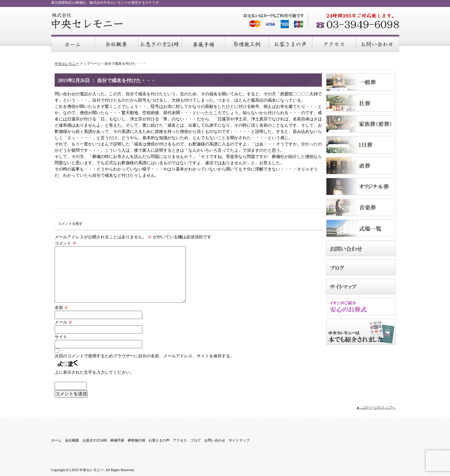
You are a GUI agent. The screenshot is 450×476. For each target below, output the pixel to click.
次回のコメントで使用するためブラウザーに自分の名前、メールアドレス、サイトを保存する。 (144, 356)
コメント (66, 243)
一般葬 (361, 82)
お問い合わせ (378, 44)
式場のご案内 (361, 228)
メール (64, 322)
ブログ (361, 267)
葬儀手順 (204, 44)
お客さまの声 (291, 44)
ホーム (73, 44)
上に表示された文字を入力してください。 (94, 372)
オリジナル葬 (361, 187)
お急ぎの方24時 (161, 44)
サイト (61, 337)
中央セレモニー (87, 21)
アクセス (335, 44)
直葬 (361, 166)
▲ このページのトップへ (376, 407)
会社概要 (117, 44)
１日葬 (361, 145)
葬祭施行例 (248, 44)
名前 (61, 308)
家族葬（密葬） (361, 124)
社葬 (361, 103)
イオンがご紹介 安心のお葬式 (361, 307)
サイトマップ (361, 287)
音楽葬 (361, 207)
